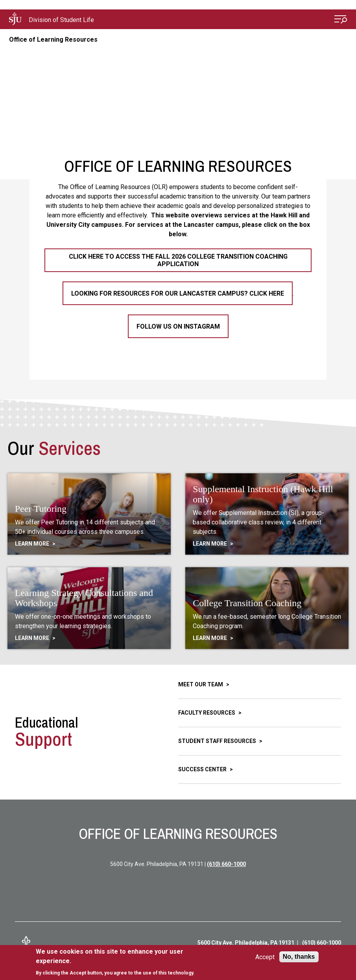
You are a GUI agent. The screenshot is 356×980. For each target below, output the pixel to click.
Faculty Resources (207, 713)
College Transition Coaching (247, 603)
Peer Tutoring (41, 509)
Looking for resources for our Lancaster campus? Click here (178, 293)
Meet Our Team (201, 684)
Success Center (203, 769)
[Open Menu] (341, 20)
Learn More (33, 544)
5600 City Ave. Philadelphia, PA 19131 (246, 943)
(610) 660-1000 (226, 864)
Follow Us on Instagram (178, 326)
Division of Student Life (61, 20)
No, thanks (299, 957)
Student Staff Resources (218, 741)
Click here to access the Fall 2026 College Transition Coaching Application (178, 260)
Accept (265, 957)
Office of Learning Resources (53, 40)
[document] (121, 962)
